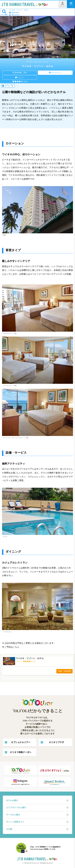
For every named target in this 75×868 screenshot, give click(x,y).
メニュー (71, 4)
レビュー (20, 77)
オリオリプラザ (56, 742)
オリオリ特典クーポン (21, 752)
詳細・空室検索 (64, 671)
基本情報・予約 (20, 73)
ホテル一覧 (8, 86)
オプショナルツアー (21, 742)
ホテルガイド (55, 73)
